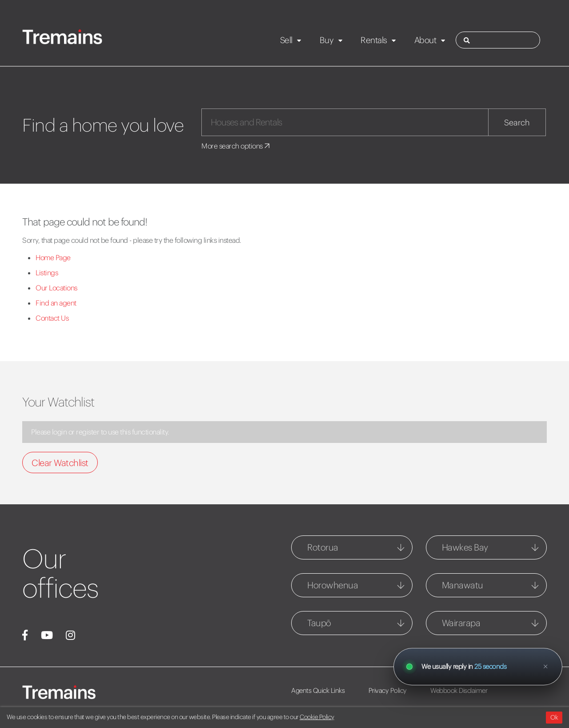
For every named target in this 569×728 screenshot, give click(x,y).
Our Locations (56, 288)
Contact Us (52, 318)
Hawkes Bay (465, 547)
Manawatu (463, 585)
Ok (554, 717)
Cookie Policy (317, 717)
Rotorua (323, 547)
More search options (236, 146)
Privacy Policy (388, 690)
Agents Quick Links (318, 690)
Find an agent (56, 303)
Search (517, 123)
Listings (47, 273)
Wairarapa (461, 623)
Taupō (319, 623)
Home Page (53, 257)
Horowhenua (333, 585)
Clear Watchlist (60, 463)
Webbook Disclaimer (459, 690)
